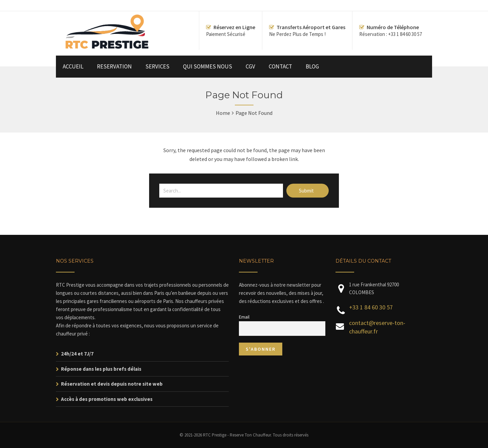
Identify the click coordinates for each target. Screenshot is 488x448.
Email (244, 317)
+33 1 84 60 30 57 (371, 307)
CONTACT (280, 66)
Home (223, 113)
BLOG (312, 66)
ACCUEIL (73, 66)
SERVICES (157, 66)
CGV (250, 66)
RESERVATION (114, 66)
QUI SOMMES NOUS (208, 66)
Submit (307, 191)
